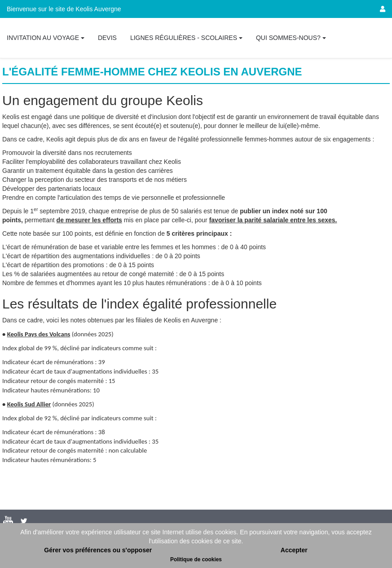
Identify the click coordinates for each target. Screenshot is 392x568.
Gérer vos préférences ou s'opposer (98, 550)
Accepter (294, 550)
